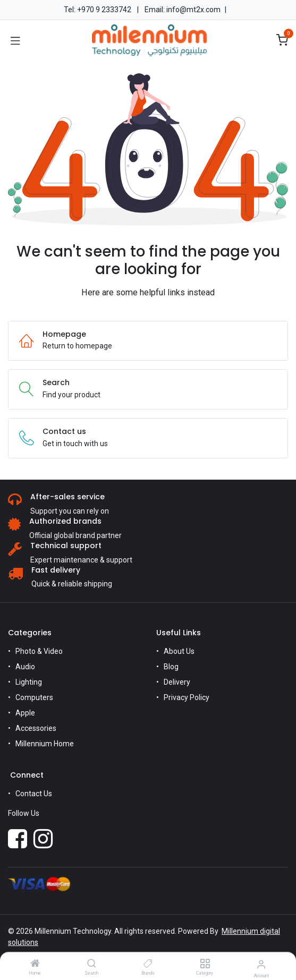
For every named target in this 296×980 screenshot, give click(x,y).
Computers (34, 697)
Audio (25, 667)
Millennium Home (45, 744)
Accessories (36, 728)
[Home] (35, 964)
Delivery (177, 682)
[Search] (92, 964)
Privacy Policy (187, 697)
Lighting (29, 682)
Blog (171, 667)
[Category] (205, 964)
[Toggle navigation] (15, 40)
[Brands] (148, 964)
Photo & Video (39, 651)
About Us (179, 651)
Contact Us (34, 794)
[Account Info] (261, 964)
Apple (25, 713)
